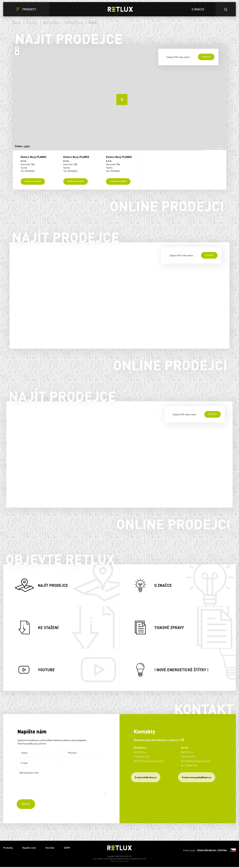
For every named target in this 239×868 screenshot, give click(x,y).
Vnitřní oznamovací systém (119, 862)
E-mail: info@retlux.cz (146, 778)
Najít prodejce (51, 23)
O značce (32, 23)
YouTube (50, 849)
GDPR (67, 849)
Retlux (17, 23)
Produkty (8, 849)
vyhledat (206, 57)
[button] (119, 97)
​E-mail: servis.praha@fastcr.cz (197, 778)
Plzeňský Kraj (74, 23)
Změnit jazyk (209, 851)
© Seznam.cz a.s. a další (219, 149)
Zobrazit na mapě (33, 182)
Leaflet (209, 149)
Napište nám (29, 849)
